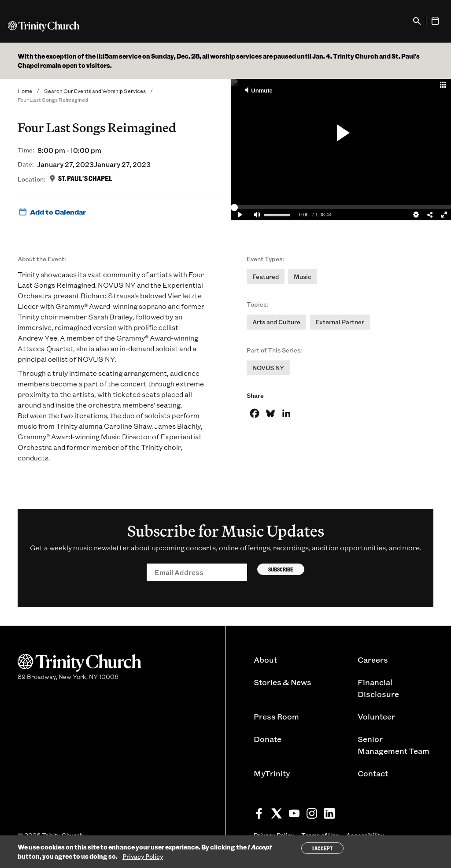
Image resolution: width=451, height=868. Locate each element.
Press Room (276, 716)
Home (25, 91)
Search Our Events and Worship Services (95, 91)
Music (303, 276)
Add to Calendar (52, 212)
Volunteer (376, 716)
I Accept (322, 848)
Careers (373, 660)
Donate (268, 739)
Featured (266, 276)
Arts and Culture (276, 322)
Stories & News (283, 682)
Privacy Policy (143, 856)
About (265, 660)
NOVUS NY (268, 368)
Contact (373, 773)
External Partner (340, 322)
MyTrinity (272, 773)
